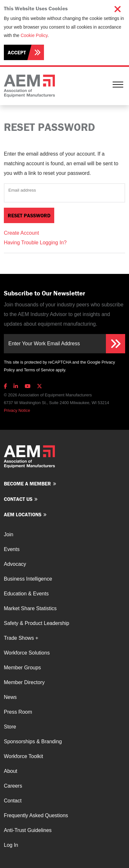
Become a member (27, 484)
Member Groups (22, 668)
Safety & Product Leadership (37, 623)
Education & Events (26, 594)
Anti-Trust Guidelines (28, 830)
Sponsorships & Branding (33, 741)
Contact (13, 801)
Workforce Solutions (27, 653)
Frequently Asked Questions (36, 815)
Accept (17, 52)
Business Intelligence (28, 579)
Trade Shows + (21, 638)
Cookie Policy (34, 35)
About (11, 771)
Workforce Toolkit (23, 756)
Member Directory (24, 682)
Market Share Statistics (30, 608)
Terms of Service (39, 370)
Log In (11, 845)
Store (10, 727)
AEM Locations (23, 514)
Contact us (18, 499)
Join (9, 534)
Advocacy (15, 564)
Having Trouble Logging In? (35, 243)
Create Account (21, 233)
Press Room (18, 712)
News (10, 697)
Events (12, 549)
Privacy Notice (17, 410)
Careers (13, 786)
